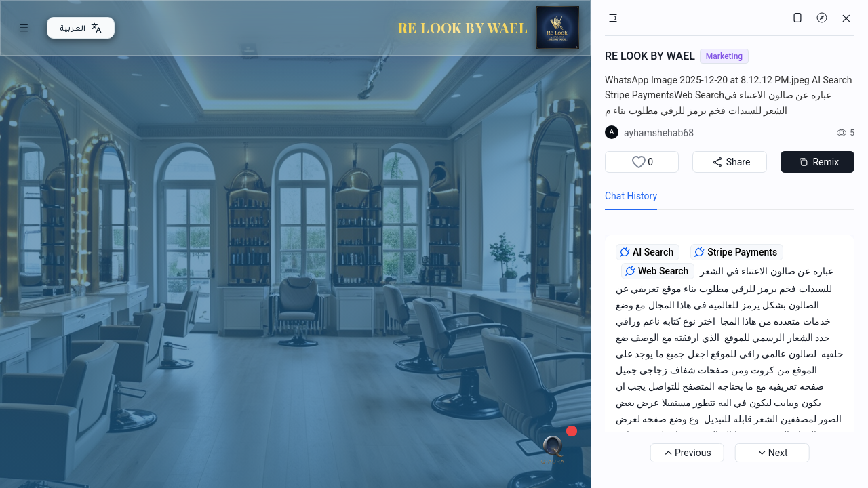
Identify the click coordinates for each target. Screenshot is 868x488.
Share (730, 162)
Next (772, 453)
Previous (687, 453)
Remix (817, 162)
